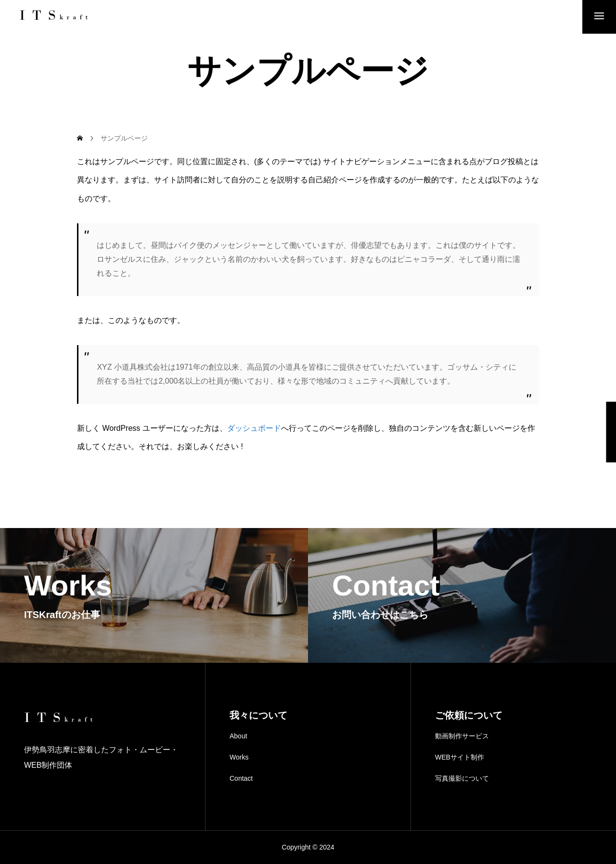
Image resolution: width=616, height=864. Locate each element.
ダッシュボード (254, 428)
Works (239, 757)
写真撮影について (462, 778)
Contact (241, 778)
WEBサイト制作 (460, 757)
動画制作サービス (462, 736)
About (238, 736)
